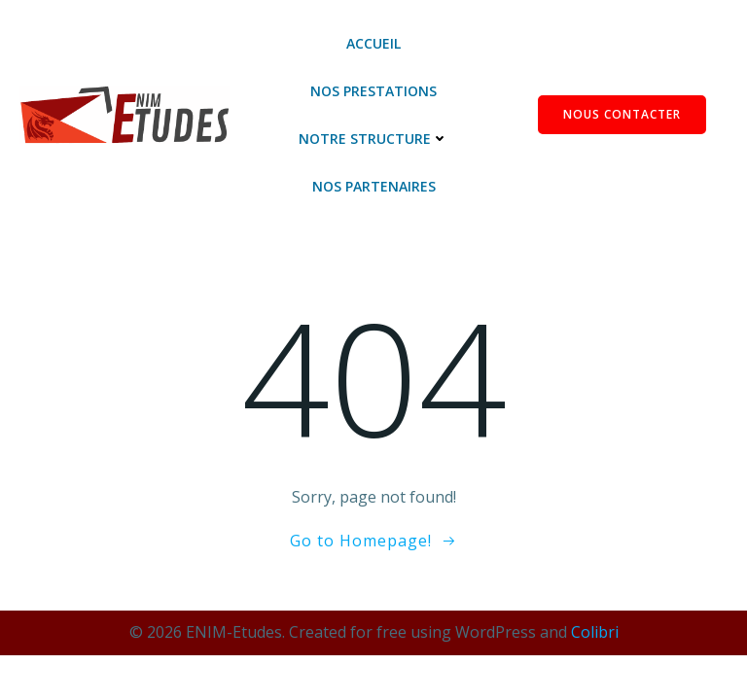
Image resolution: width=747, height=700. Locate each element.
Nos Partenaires (374, 186)
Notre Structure (373, 139)
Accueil (373, 43)
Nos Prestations (373, 91)
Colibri (595, 632)
